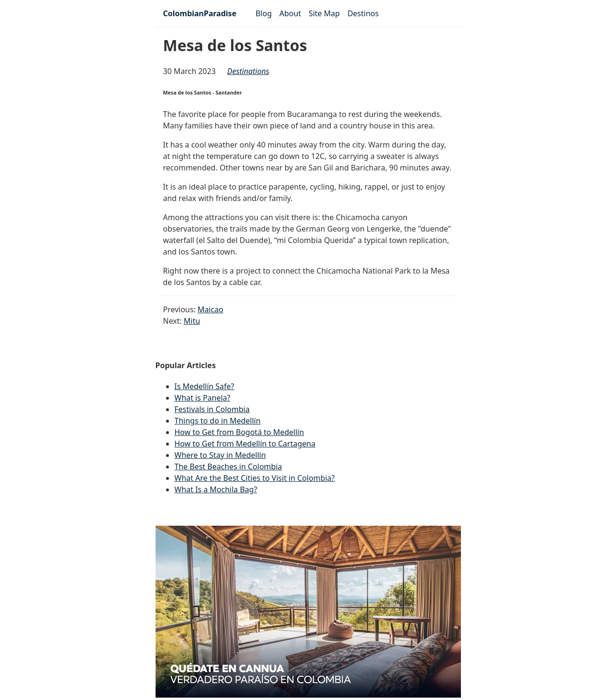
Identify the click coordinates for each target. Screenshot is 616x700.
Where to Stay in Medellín (220, 455)
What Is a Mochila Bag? (216, 489)
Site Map (324, 13)
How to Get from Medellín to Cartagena (245, 444)
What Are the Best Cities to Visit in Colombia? (255, 478)
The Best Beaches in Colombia (229, 467)
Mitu (192, 321)
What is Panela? (203, 398)
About (290, 13)
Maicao (210, 309)
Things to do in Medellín (218, 421)
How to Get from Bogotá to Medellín (240, 432)
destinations (248, 71)
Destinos (363, 13)
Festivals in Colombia (212, 409)
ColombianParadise (200, 13)
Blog (263, 13)
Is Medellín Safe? (204, 386)
